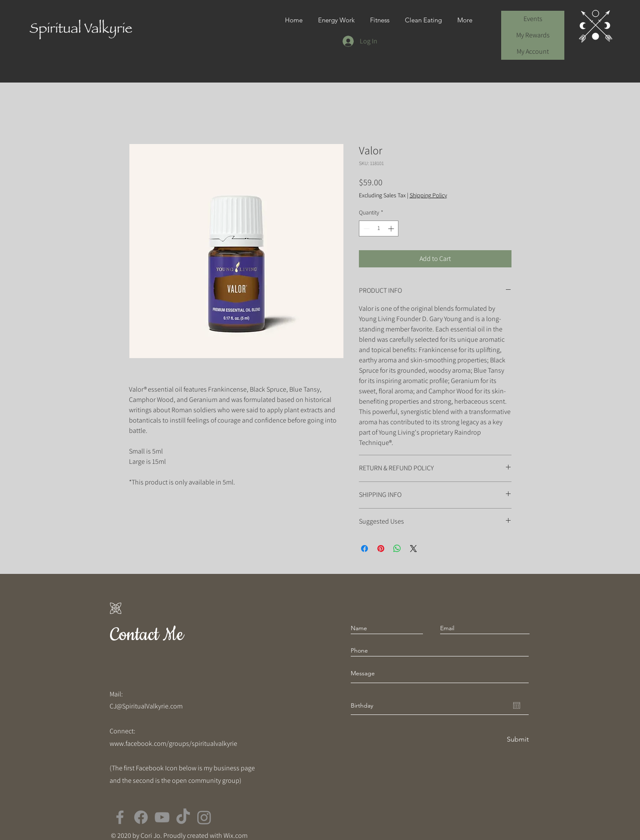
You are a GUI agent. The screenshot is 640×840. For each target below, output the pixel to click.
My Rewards (533, 35)
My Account (533, 51)
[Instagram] (204, 817)
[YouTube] (162, 817)
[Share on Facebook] (364, 549)
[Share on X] (413, 549)
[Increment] (392, 228)
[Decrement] (366, 228)
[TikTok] (183, 817)
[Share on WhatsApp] (397, 549)
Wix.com (236, 835)
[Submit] (517, 740)
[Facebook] (120, 817)
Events (533, 19)
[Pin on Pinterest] (381, 549)
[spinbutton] (379, 228)
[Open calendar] (517, 705)
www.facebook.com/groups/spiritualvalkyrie (173, 743)
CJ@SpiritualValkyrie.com (146, 706)
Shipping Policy (428, 195)
